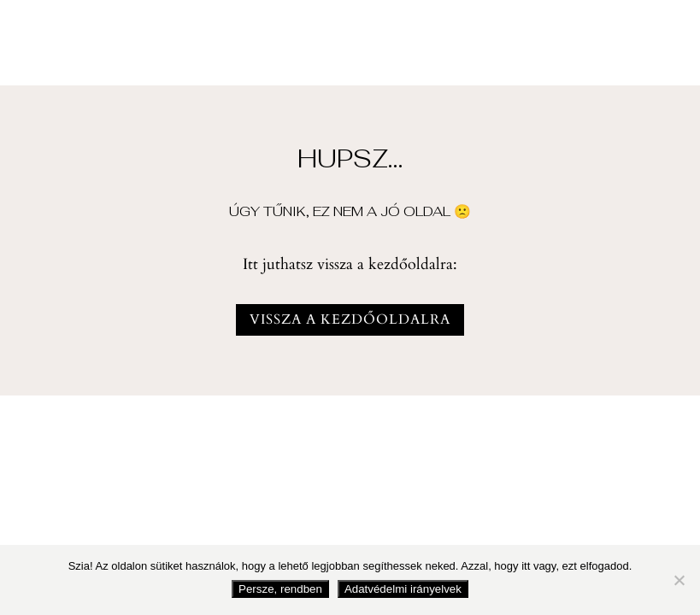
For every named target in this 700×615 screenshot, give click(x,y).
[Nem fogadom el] (679, 580)
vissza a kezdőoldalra (350, 319)
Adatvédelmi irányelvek (403, 589)
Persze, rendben (280, 589)
